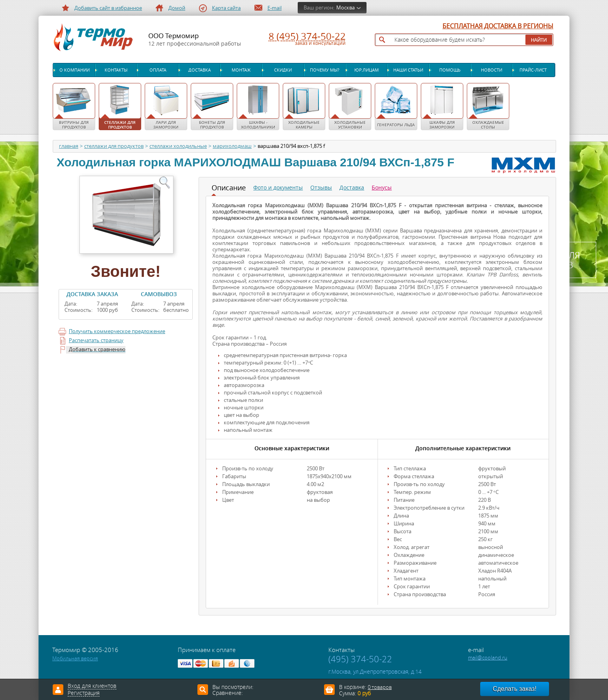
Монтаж (241, 70)
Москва (345, 8)
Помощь (450, 70)
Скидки (283, 70)
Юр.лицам (367, 70)
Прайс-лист (533, 70)
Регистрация (84, 693)
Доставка (200, 70)
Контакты (116, 70)
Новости (492, 70)
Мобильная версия (75, 659)
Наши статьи (408, 70)
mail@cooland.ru (488, 658)
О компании (75, 70)
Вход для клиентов (92, 686)
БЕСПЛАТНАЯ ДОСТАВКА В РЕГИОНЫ (498, 26)
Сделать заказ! (515, 689)
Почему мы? (325, 70)
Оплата (158, 70)
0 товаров (380, 687)
